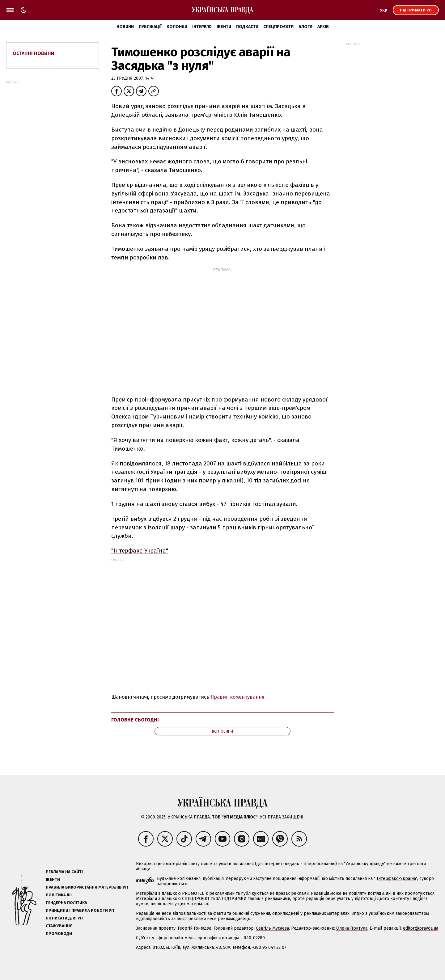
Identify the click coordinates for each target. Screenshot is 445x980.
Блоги (305, 27)
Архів (323, 27)
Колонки (177, 27)
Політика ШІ (59, 895)
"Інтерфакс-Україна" (140, 551)
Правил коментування (237, 697)
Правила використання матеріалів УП (87, 887)
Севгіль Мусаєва (272, 928)
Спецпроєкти (278, 27)
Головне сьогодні (135, 720)
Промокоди (59, 934)
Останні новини (34, 53)
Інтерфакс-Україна (396, 879)
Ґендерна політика (66, 903)
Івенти (224, 27)
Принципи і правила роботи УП (80, 910)
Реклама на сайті (64, 872)
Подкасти (247, 27)
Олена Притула (352, 928)
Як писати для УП (64, 918)
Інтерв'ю (202, 27)
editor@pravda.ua (421, 928)
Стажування (59, 926)
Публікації (150, 27)
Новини (125, 27)
